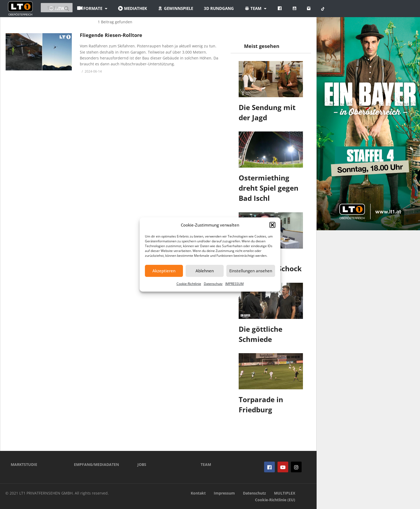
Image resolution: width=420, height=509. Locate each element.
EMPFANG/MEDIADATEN (96, 464)
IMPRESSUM (235, 284)
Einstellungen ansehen (251, 271)
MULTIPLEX (285, 493)
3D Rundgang (251, 8)
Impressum (224, 493)
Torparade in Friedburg (261, 405)
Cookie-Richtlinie (189, 284)
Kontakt (198, 493)
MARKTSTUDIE (24, 464)
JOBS (142, 464)
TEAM (206, 464)
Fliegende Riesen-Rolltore (111, 35)
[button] (272, 225)
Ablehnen (205, 271)
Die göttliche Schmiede (260, 334)
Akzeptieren (164, 271)
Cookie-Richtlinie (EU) (275, 500)
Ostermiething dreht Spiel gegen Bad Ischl (269, 188)
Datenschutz (213, 284)
